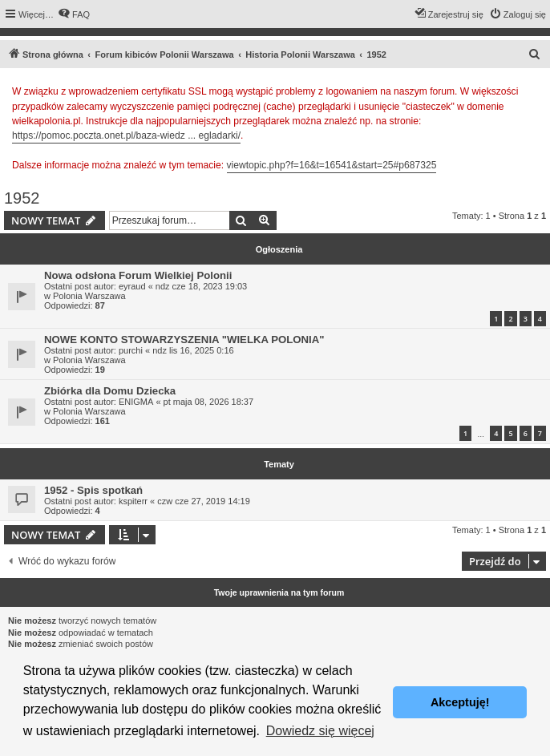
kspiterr (133, 501)
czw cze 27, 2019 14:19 (204, 501)
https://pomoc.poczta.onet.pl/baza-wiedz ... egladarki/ (126, 135)
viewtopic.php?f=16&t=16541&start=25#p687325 (332, 165)
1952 (22, 198)
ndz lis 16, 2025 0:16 (193, 350)
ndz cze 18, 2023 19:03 (201, 286)
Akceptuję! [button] (460, 702)
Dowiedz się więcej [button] (320, 731)
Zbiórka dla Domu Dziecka (110, 391)
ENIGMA (136, 402)
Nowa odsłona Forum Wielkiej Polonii (138, 275)
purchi (131, 350)
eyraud (132, 286)
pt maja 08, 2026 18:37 (209, 402)
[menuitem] (74, 14)
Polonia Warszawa (89, 296)
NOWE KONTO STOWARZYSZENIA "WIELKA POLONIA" (184, 340)
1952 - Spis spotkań (93, 490)
